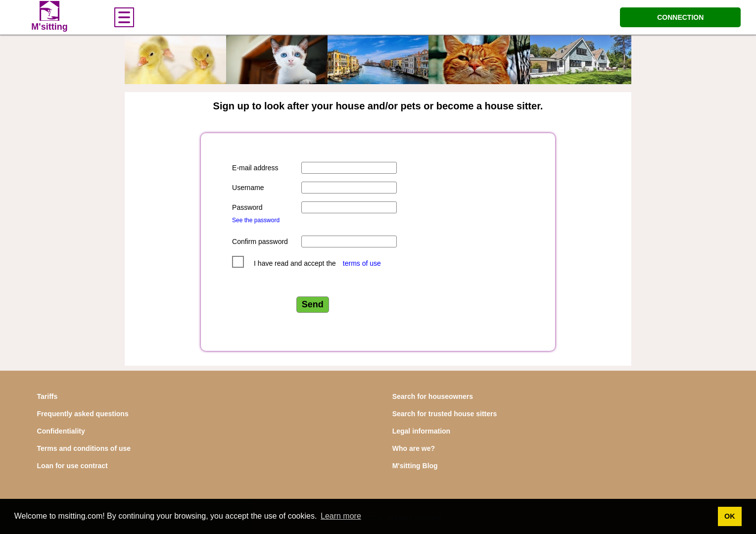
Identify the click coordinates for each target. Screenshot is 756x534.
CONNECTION (680, 17)
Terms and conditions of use (84, 448)
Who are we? (414, 448)
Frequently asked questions (83, 414)
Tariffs (47, 396)
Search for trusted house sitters (445, 414)
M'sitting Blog (415, 466)
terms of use (362, 263)
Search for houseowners (433, 396)
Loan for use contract (72, 466)
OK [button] (730, 516)
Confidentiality (61, 431)
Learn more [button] (341, 516)
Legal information (421, 431)
